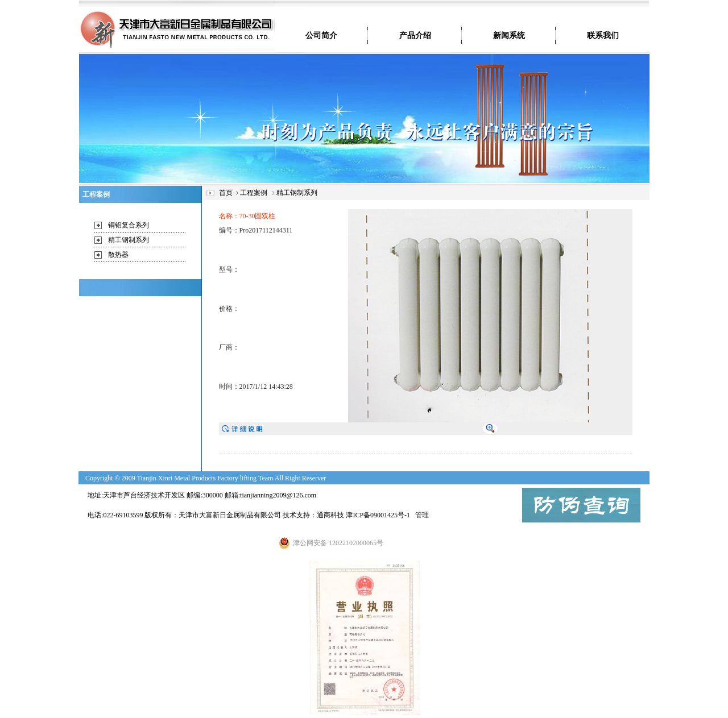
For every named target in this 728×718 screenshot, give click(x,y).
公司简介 (321, 35)
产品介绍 (415, 35)
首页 (226, 193)
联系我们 (603, 35)
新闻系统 (509, 35)
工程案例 (254, 193)
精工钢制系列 (129, 240)
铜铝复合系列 (129, 225)
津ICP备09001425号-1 (378, 515)
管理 (423, 515)
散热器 (118, 255)
